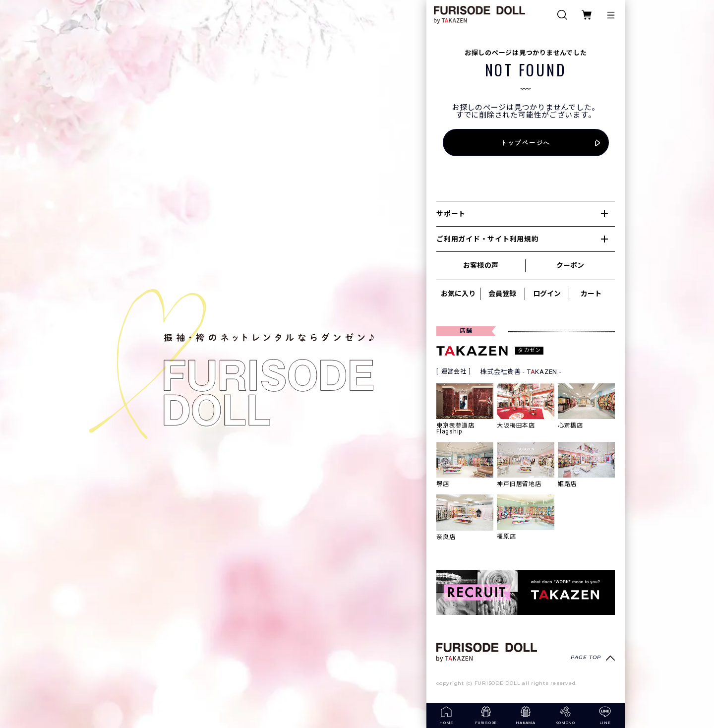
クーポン (570, 265)
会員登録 (502, 294)
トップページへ (526, 143)
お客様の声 (480, 265)
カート (591, 294)
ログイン (547, 294)
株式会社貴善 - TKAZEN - (521, 372)
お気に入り (458, 294)
